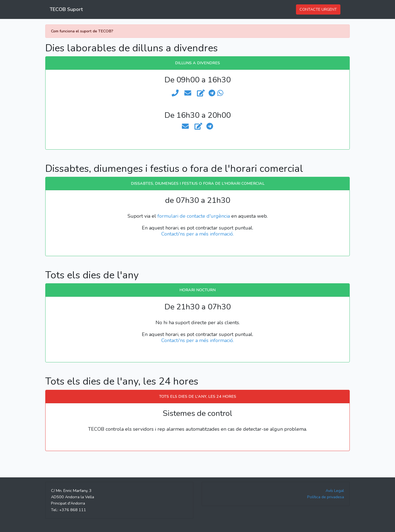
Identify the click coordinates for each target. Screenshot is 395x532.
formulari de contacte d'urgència (194, 216)
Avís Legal (335, 491)
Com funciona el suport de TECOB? (82, 31)
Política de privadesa (326, 497)
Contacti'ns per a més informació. (198, 234)
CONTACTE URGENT (318, 9)
